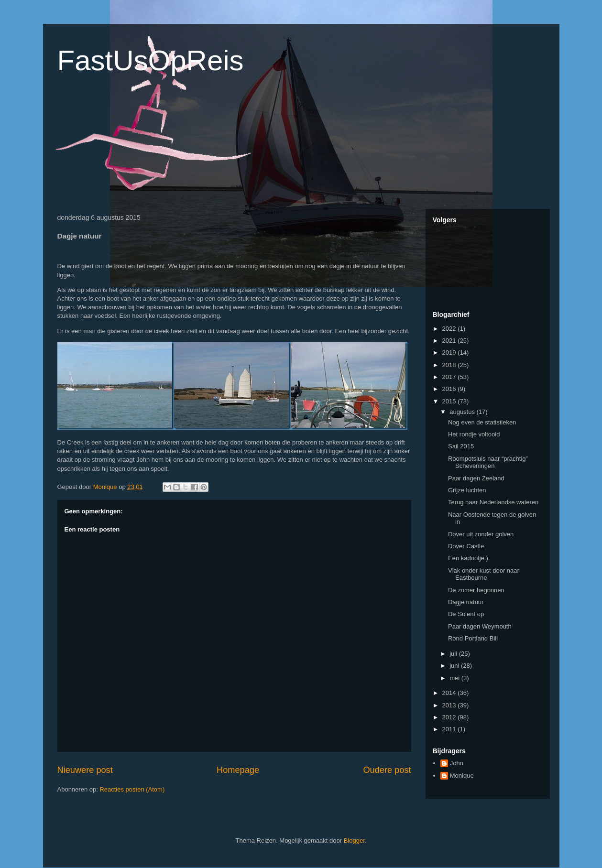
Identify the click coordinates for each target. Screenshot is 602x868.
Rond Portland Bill (473, 638)
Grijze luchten (467, 490)
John (457, 763)
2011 (450, 729)
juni (455, 666)
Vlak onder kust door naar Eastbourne (484, 574)
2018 (450, 365)
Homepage (238, 770)
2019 (450, 353)
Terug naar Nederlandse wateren (493, 502)
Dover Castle (466, 546)
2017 (450, 377)
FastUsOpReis (151, 60)
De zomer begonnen (476, 590)
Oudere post (387, 770)
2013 (450, 705)
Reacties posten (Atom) (132, 789)
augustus (463, 412)
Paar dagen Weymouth (480, 626)
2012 (450, 717)
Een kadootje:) (468, 558)
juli (454, 654)
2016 (450, 389)
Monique (462, 776)
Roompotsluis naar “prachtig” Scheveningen (488, 462)
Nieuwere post (85, 770)
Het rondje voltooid (474, 434)
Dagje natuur (466, 602)
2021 (450, 341)
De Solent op (466, 614)
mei (455, 678)
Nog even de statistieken (482, 422)
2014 (450, 693)
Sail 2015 (461, 446)
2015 (450, 401)
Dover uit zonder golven (481, 534)
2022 (450, 329)
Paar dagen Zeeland (476, 478)
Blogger (354, 841)
